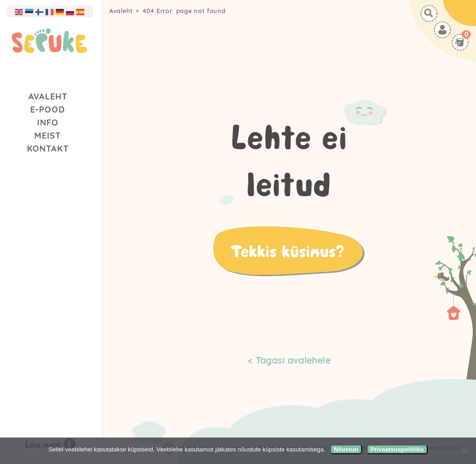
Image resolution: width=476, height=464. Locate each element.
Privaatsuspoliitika (397, 449)
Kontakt (48, 149)
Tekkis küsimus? (287, 251)
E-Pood (48, 109)
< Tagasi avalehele (289, 360)
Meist (48, 136)
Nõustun (346, 449)
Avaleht (48, 96)
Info (48, 123)
